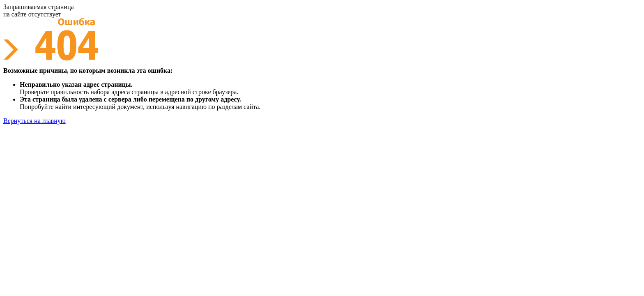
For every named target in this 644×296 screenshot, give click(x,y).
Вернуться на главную (34, 121)
